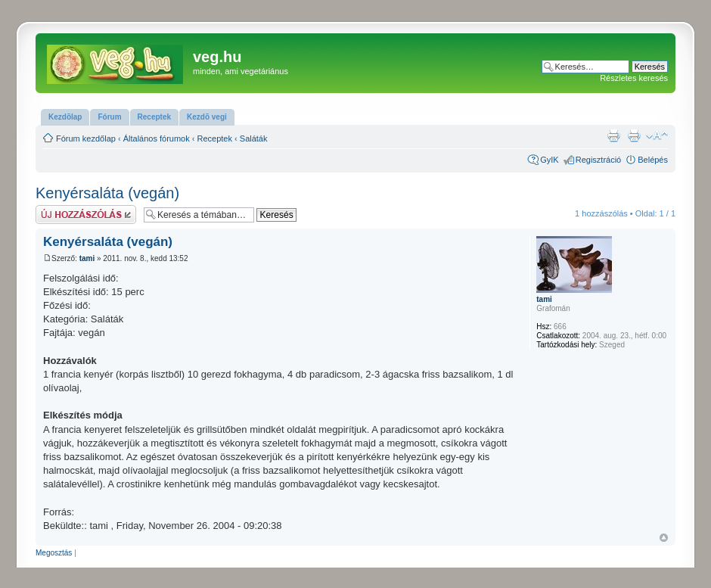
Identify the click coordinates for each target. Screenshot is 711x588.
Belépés (653, 160)
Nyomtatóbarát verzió (634, 135)
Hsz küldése (86, 215)
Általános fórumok (157, 138)
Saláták (254, 138)
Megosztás (54, 553)
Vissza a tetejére (664, 538)
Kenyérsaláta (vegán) (107, 193)
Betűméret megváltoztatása (657, 135)
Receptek (215, 138)
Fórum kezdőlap (86, 138)
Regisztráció (599, 160)
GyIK (549, 160)
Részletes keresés (634, 78)
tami (87, 258)
